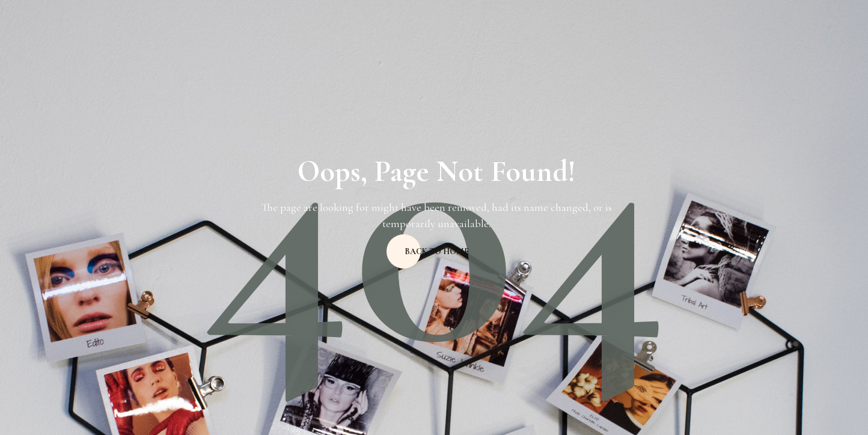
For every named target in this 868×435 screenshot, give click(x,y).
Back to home (437, 251)
